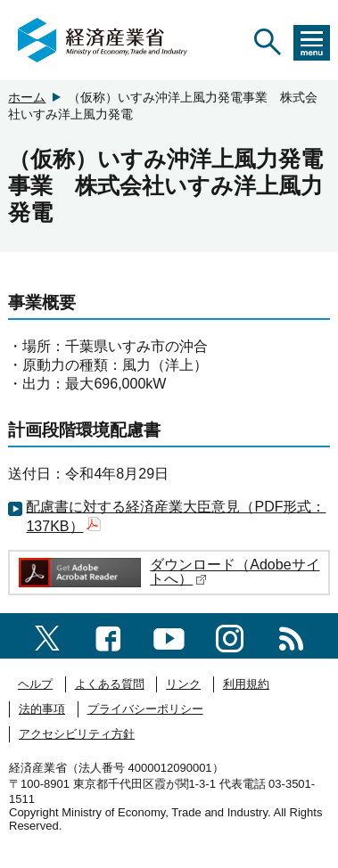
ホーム (27, 97)
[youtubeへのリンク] (169, 635)
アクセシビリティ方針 (77, 734)
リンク (183, 684)
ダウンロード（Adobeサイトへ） (235, 572)
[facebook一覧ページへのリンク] (108, 635)
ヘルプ (35, 684)
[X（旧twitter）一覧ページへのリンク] (47, 636)
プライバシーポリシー (145, 709)
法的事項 (42, 709)
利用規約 (246, 684)
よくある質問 (110, 684)
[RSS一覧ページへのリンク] (291, 635)
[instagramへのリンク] (230, 635)
